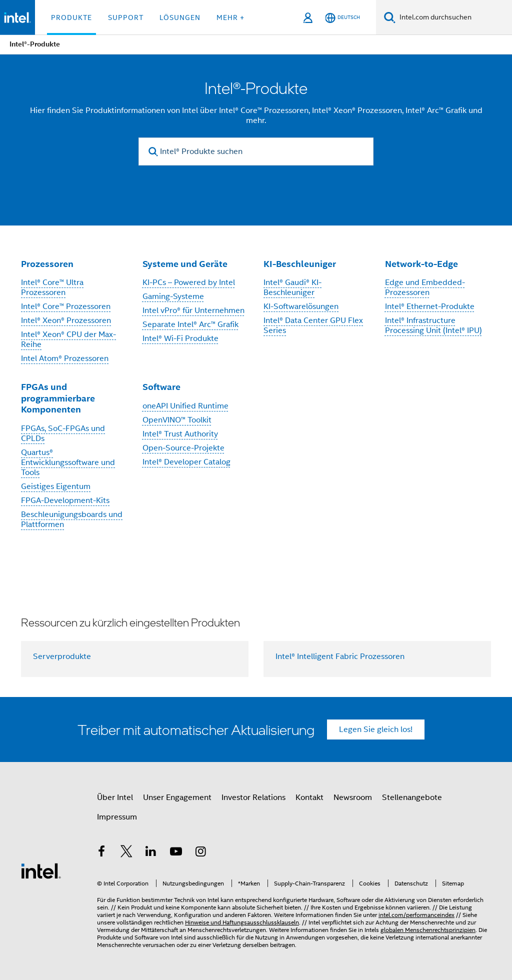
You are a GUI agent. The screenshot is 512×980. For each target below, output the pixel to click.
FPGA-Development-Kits (65, 500)
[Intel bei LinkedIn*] (151, 853)
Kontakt (309, 797)
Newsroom (353, 797)
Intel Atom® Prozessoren (65, 358)
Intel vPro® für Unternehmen (193, 310)
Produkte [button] (71, 17)
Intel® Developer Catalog (186, 462)
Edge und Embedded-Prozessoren (425, 287)
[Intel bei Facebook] (101, 853)
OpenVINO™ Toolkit (177, 420)
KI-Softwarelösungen (301, 306)
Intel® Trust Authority (180, 434)
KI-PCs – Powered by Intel (189, 282)
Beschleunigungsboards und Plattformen (72, 519)
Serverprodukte (62, 656)
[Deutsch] (342, 18)
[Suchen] (390, 17)
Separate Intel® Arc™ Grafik (190, 324)
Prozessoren (47, 264)
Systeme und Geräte (185, 264)
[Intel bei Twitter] (126, 853)
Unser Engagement (177, 797)
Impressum (117, 817)
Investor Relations (253, 797)
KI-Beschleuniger (300, 264)
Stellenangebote (412, 797)
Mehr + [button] (230, 17)
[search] (153, 152)
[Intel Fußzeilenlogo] (41, 870)
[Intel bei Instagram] (200, 853)
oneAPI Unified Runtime (185, 406)
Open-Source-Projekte (183, 448)
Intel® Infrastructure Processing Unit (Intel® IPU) (433, 325)
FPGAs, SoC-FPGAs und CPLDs (63, 433)
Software (161, 387)
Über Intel (115, 797)
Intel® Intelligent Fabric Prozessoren (340, 656)
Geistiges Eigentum (56, 486)
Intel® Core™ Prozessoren (66, 306)
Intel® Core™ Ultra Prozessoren (52, 287)
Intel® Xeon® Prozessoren (66, 320)
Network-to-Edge (421, 264)
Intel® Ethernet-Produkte (430, 306)
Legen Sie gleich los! (376, 729)
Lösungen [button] (180, 17)
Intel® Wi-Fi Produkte (180, 338)
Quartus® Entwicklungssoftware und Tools (68, 462)
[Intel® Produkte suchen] (256, 151)
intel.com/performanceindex (416, 915)
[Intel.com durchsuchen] (454, 17)
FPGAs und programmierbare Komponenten (58, 398)
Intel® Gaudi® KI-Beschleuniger (292, 287)
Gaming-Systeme (173, 296)
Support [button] (126, 17)
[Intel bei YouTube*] (176, 853)
